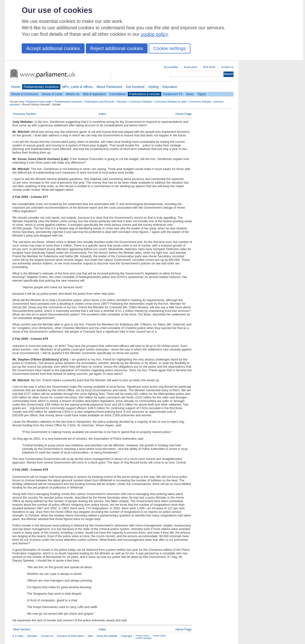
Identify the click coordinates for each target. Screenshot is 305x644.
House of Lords (52, 94)
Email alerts (191, 67)
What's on (73, 94)
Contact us (227, 67)
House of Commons (25, 94)
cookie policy (154, 34)
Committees (117, 94)
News (190, 94)
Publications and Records (99, 102)
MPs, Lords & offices (78, 87)
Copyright (126, 636)
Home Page (183, 114)
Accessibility (171, 67)
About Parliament (109, 87)
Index (102, 114)
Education (170, 87)
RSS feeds (209, 67)
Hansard (122, 102)
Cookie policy (159, 636)
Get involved (135, 87)
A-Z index (18, 636)
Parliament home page (39, 102)
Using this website (107, 636)
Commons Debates (141, 102)
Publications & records (145, 94)
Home (16, 87)
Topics (202, 94)
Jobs (90, 636)
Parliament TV (173, 94)
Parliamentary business (41, 87)
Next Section (22, 629)
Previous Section (25, 114)
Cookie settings (170, 48)
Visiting (153, 87)
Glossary (32, 636)
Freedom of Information (70, 636)
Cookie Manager (144, 638)
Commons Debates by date (171, 102)
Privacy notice (142, 636)
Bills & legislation (94, 94)
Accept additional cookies (53, 48)
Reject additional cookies (117, 48)
